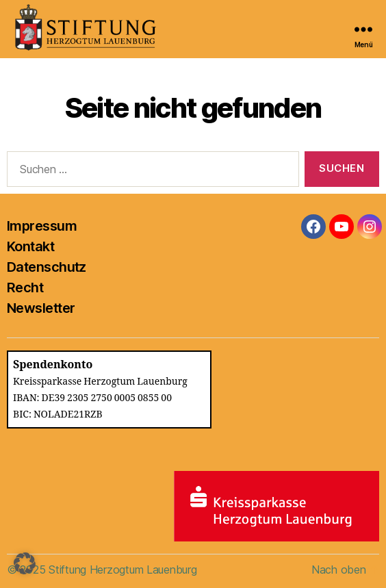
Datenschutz (47, 267)
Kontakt (30, 246)
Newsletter (41, 308)
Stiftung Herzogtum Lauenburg (123, 570)
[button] (25, 563)
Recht (25, 287)
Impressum (42, 226)
